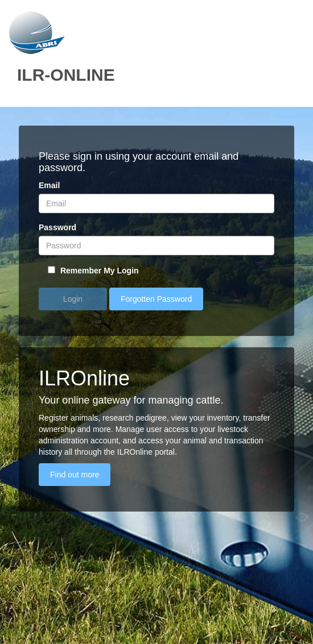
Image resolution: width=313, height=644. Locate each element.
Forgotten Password (156, 299)
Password (57, 227)
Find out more (75, 475)
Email (49, 185)
